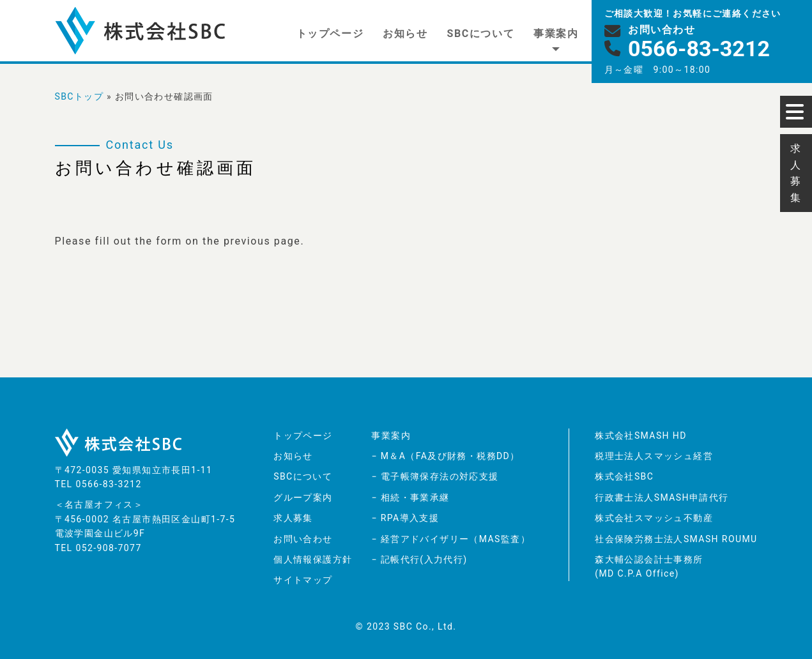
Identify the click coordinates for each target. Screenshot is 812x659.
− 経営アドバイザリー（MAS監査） (450, 539)
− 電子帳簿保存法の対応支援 (435, 476)
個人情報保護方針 (313, 559)
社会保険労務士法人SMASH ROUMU (676, 539)
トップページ (330, 34)
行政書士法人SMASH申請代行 (662, 497)
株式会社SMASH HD (641, 436)
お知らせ (405, 34)
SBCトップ (80, 96)
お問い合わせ (303, 539)
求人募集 (293, 518)
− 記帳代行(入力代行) (419, 559)
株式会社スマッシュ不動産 (654, 518)
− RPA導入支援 (405, 518)
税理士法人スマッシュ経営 (654, 456)
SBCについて (481, 34)
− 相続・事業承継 (410, 497)
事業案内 (556, 34)
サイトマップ (303, 580)
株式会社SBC (624, 476)
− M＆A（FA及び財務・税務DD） (445, 456)
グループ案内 (303, 497)
